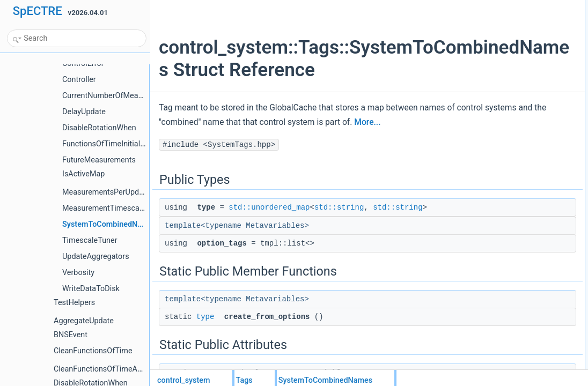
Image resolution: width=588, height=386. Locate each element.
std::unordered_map (269, 244)
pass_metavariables (491, 77)
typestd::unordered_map (497, 18)
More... (238, 159)
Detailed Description (482, 88)
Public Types (472, 6)
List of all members (480, 100)
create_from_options (491, 53)
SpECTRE (38, 11)
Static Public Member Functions (499, 41)
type (205, 366)
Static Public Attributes (485, 65)
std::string (339, 244)
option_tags (479, 29)
